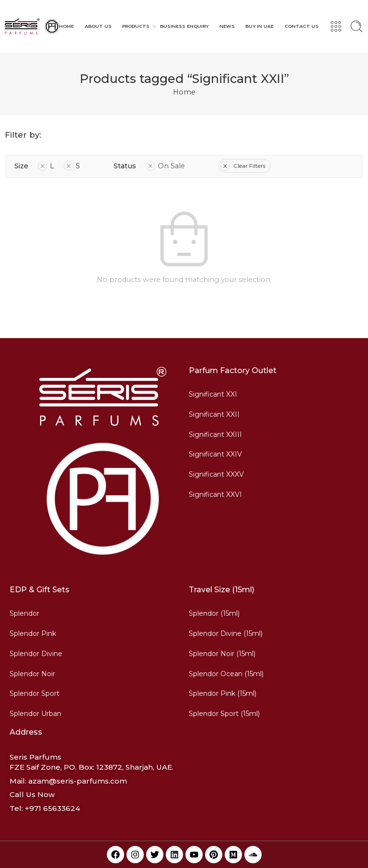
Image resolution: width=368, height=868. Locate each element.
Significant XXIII (215, 434)
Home (184, 92)
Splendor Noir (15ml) (222, 654)
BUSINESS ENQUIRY (184, 26)
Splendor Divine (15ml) (226, 633)
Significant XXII (214, 414)
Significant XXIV (215, 454)
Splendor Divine (36, 654)
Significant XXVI (215, 494)
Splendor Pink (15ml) (223, 693)
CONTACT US (302, 26)
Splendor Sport (34, 693)
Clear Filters (243, 166)
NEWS (227, 26)
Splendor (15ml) (214, 613)
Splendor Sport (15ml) (224, 714)
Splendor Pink (33, 633)
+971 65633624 (52, 808)
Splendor (24, 613)
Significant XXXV (216, 474)
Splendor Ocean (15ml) (226, 674)
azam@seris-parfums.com (78, 781)
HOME (66, 26)
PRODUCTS (136, 26)
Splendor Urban (35, 714)
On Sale (165, 166)
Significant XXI (213, 394)
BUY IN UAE (259, 26)
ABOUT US (98, 26)
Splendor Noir (32, 674)
